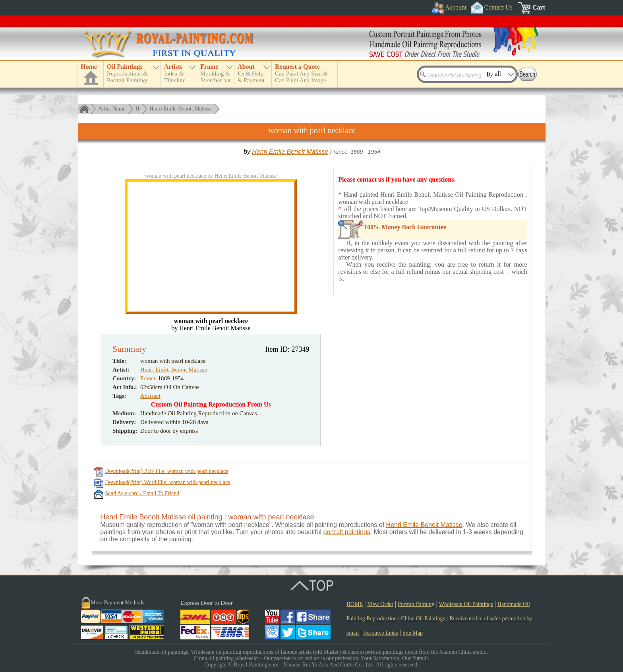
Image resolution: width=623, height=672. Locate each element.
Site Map (413, 633)
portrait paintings (346, 532)
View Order (380, 604)
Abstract (150, 396)
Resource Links (380, 633)
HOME (355, 604)
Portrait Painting (416, 604)
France (148, 378)
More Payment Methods (117, 603)
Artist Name (112, 109)
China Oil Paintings (423, 619)
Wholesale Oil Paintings (466, 604)
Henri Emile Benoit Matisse (181, 109)
